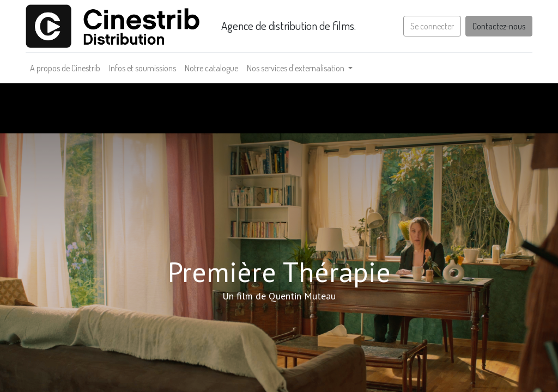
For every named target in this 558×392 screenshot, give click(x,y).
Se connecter (432, 26)
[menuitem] (65, 68)
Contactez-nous (499, 26)
